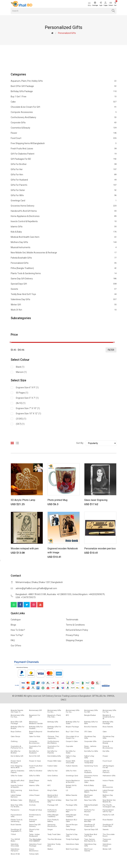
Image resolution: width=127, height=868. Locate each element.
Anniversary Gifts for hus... (17, 716)
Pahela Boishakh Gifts (64, 258)
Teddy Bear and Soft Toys (64, 294)
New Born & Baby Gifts (54, 801)
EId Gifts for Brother (16, 752)
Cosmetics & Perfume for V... (17, 747)
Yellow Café (34, 854)
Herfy (50, 781)
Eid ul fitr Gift (34, 756)
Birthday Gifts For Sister (73, 723)
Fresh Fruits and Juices (64, 149)
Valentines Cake (72, 844)
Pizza (86, 815)
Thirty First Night (72, 839)
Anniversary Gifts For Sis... (73, 711)
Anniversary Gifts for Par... (109, 711)
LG (67, 790)
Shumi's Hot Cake (34, 830)
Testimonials (72, 620)
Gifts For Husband (64, 180)
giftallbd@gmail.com (47, 588)
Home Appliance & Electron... (73, 781)
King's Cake (52, 790)
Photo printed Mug (57, 500)
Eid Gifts (106, 751)
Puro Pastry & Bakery (53, 821)
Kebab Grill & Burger (71, 786)
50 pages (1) (22, 393)
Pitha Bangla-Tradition (71, 816)
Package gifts (72, 805)
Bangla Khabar (90, 715)
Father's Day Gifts (71, 757)
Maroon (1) (21, 372)
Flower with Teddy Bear (89, 762)
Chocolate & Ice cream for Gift (64, 107)
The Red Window (54, 839)
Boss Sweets (108, 727)
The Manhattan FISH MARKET (35, 840)
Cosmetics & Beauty (64, 128)
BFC (67, 715)
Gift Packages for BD (64, 159)
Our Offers (16, 646)
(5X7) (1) (20, 424)
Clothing (14, 741)
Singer (50, 830)
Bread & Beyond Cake (36, 732)
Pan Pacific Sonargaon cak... (109, 806)
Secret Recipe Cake (72, 825)
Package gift (53, 805)
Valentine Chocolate (15, 845)
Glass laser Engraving (96, 500)
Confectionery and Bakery (64, 117)
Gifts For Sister (64, 190)
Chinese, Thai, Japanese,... (53, 737)
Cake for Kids (35, 737)
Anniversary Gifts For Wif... (91, 711)
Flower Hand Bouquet (16, 762)
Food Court (64, 138)
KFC (49, 785)
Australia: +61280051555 (59, 594)
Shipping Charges (74, 640)
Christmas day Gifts (108, 737)
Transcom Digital (107, 840)
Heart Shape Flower (34, 781)
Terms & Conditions (75, 625)
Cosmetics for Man (35, 747)
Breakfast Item (53, 732)
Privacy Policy (72, 635)
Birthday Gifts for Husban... (36, 728)
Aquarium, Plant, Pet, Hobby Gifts (64, 81)
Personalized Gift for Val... (108, 811)
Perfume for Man (71, 811)
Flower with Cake (54, 761)
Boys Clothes (16, 732)
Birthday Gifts (53, 722)
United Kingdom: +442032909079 (88, 594)
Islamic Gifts (64, 227)
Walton (50, 849)
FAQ (13, 640)
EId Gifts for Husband (34, 752)
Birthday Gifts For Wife (91, 723)
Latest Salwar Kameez (16, 796)
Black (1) (20, 367)
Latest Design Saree (108, 791)
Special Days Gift (64, 284)
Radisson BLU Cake (71, 821)
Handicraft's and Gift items (64, 211)
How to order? (18, 630)
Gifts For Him (64, 175)
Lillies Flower (34, 795)
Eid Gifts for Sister (71, 752)
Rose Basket (108, 820)
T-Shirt (13, 834)
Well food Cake (72, 849)
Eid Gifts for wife (91, 751)
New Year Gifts (90, 800)
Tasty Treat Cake (54, 834)
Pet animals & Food (35, 816)
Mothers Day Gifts (64, 242)
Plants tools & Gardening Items (64, 273)
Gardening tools (91, 766)
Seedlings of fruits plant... (108, 825)
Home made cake (89, 781)
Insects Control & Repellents (64, 221)
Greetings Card (64, 201)
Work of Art (64, 310)
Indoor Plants (108, 781)
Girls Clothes (53, 776)
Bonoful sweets (91, 727)
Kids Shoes (34, 790)
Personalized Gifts (64, 263)
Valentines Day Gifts (64, 299)
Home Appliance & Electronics (64, 216)
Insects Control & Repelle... (17, 786)
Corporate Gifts (64, 123)
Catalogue (16, 620)
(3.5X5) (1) (21, 419)
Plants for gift (108, 815)
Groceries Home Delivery (64, 206)
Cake (64, 102)
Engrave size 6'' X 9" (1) (27, 387)
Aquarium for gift (35, 716)
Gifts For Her (64, 169)
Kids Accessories (108, 786)
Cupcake (69, 746)
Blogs (13, 625)
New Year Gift (71, 800)
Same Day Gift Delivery (64, 279)
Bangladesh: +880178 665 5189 (31, 594)
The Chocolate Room (109, 835)
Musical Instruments (64, 247)
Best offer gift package (64, 86)
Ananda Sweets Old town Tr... (17, 711)
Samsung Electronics (52, 825)
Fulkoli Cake (52, 766)
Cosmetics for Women (53, 747)
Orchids (32, 805)
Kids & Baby (64, 232)
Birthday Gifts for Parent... (54, 728)
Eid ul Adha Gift (17, 756)
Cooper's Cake (72, 741)
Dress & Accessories (108, 747)
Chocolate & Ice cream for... (72, 737)
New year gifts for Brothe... (17, 806)
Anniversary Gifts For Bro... (54, 711)
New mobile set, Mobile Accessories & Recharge (64, 253)
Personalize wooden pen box (100, 549)
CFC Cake (88, 732)
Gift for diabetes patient (64, 154)
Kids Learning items (16, 791)
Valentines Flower (107, 845)
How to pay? (17, 635)
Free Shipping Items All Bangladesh (64, 143)
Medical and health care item (64, 237)
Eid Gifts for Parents (52, 752)
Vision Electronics (34, 850)
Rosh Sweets (16, 825)
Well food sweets (88, 850)
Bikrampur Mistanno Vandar (36, 723)
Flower (64, 133)
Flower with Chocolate (71, 762)
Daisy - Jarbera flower (90, 747)
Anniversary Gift (35, 710)
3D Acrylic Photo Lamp (23, 500)
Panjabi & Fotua (35, 810)
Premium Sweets (33, 821)
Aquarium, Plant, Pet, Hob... (54, 716)
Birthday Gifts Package (64, 91)
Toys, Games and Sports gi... (90, 840)
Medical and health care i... (53, 796)
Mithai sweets (71, 795)
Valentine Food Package (35, 845)
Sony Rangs (71, 830)
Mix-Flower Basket (89, 796)
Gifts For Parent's (64, 185)
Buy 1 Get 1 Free (64, 97)
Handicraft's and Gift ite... (17, 781)
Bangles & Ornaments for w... (109, 717)
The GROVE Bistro (15, 840)
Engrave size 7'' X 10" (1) (28, 408)
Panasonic (15, 810)
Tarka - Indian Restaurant (34, 835)
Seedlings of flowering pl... (90, 825)
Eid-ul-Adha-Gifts (54, 756)
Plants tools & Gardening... (17, 821)
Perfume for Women (89, 811)
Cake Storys (15, 737)
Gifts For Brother (64, 164)
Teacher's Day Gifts (72, 835)
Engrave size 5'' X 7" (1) (27, 398)
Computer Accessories (64, 112)
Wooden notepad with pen (25, 549)
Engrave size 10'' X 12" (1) (28, 414)
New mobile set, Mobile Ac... (109, 801)
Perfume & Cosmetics (52, 811)
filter (111, 350)
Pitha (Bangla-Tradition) (64, 268)
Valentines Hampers (15, 850)
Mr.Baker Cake (16, 800)
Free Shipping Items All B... (16, 767)
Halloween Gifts (109, 776)
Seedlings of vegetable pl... (17, 830)
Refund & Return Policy (77, 630)
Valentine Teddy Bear (54, 845)
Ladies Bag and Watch (91, 791)
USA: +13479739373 (26, 597)
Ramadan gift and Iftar (90, 821)
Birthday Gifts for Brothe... (18, 728)
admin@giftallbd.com (26, 588)
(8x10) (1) (21, 403)
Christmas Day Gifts (90, 737)
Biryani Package (72, 727)
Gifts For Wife (64, 195)
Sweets (64, 289)
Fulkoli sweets (72, 766)
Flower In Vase (35, 761)
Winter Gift (64, 305)
